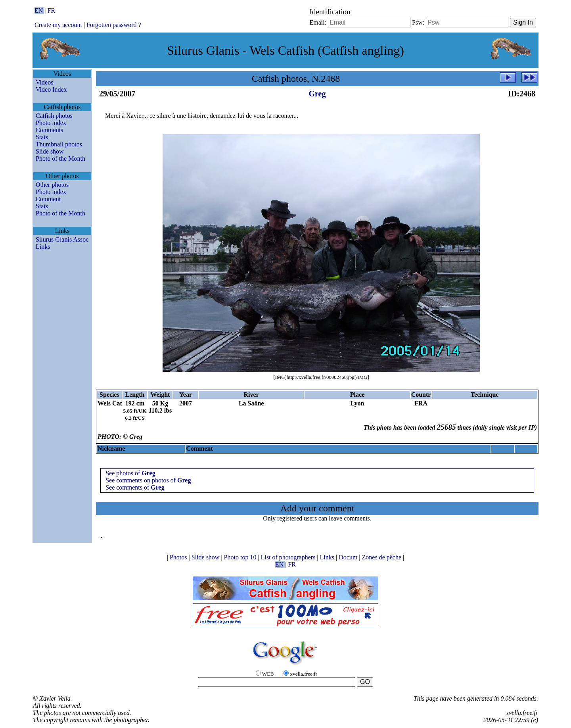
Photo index (51, 123)
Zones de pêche (383, 557)
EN (39, 11)
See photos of (130, 473)
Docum (349, 557)
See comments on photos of (148, 480)
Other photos (52, 185)
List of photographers (289, 557)
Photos (179, 557)
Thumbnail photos (59, 144)
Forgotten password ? (114, 25)
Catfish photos (54, 116)
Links (43, 247)
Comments (49, 130)
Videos (44, 82)
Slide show (50, 151)
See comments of (135, 487)
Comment (48, 199)
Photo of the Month (60, 158)
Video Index (51, 89)
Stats (42, 137)
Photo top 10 (241, 557)
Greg (317, 94)
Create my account (58, 25)
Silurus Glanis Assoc (62, 239)
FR (52, 11)
